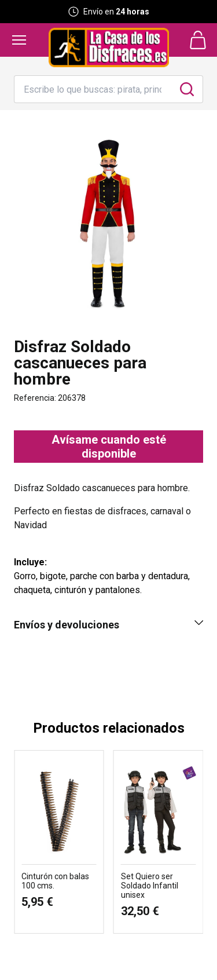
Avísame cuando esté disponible (109, 447)
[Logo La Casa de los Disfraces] (109, 47)
